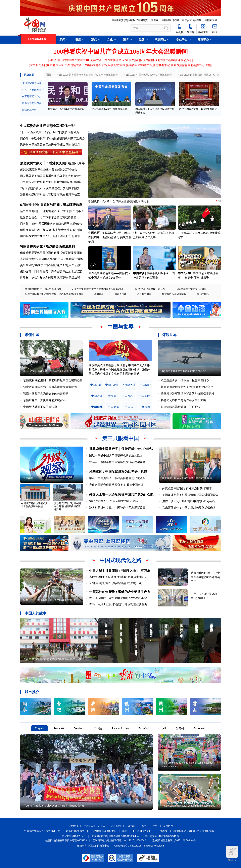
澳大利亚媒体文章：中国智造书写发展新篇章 (117, 508)
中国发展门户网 (170, 20)
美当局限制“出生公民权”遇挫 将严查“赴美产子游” (51, 265)
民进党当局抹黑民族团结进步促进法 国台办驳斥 (50, 145)
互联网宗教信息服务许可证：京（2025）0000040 (119, 840)
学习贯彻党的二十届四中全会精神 (43, 289)
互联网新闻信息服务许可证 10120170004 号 (115, 836)
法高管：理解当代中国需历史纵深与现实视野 (117, 462)
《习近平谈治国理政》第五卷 (149, 289)
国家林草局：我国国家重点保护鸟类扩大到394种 (51, 176)
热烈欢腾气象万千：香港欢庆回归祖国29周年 (52, 163)
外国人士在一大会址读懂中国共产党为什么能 (121, 494)
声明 (155, 826)
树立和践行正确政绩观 (174, 294)
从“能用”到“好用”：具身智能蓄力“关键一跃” (116, 583)
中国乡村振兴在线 (192, 20)
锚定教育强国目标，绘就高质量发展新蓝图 (50, 387)
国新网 (155, 20)
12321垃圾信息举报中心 (103, 831)
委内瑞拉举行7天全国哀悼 (36, 259)
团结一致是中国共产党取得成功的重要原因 (116, 455)
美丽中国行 (203, 294)
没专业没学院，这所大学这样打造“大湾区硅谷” (118, 598)
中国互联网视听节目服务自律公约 (42, 831)
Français (59, 728)
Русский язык (120, 728)
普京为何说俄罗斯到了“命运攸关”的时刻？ (187, 387)
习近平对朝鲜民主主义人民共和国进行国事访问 (97, 289)
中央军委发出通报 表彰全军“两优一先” (48, 126)
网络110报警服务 (75, 831)
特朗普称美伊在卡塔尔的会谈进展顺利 (47, 246)
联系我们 (131, 826)
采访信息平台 (29, 110)
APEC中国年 (144, 294)
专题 (208, 65)
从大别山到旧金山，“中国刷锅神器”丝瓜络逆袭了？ (205, 577)
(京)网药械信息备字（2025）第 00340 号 (174, 840)
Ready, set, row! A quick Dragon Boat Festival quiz (189, 806)
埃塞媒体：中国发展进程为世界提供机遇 (118, 472)
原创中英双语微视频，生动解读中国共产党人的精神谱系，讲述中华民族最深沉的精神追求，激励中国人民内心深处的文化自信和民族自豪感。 (120, 369)
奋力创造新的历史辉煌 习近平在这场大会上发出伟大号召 (66, 65)
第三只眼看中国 (120, 438)
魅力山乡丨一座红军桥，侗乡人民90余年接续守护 (50, 600)
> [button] (218, 75)
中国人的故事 (36, 613)
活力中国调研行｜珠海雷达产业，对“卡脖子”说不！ (52, 211)
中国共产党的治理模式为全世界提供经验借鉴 (34, 505)
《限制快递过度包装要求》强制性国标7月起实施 (50, 182)
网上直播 (29, 75)
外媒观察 (28, 478)
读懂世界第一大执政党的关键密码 (44, 400)
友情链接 (168, 826)
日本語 (98, 728)
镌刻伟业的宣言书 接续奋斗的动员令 (169, 60)
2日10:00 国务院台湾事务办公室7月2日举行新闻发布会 (88, 75)
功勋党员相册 (147, 65)
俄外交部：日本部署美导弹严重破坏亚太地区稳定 (51, 271)
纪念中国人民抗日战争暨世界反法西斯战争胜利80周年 (54, 294)
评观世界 (170, 335)
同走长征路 (120, 294)
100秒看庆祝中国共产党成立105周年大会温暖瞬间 (120, 52)
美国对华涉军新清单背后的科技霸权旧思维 (188, 394)
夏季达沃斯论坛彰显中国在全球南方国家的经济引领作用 (67, 506)
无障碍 (232, 854)
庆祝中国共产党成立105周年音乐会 (198, 109)
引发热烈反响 (137, 60)
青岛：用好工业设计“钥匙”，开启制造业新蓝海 (118, 604)
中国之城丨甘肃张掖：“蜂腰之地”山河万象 (120, 571)
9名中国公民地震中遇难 (68, 259)
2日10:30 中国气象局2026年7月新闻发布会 (149, 75)
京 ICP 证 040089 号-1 (74, 836)
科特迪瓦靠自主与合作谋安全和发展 (183, 400)
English (39, 728)
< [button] (214, 75)
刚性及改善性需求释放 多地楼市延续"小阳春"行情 (51, 230)
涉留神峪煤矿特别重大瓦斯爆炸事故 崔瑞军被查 (50, 194)
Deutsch (79, 728)
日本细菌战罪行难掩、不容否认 (181, 407)
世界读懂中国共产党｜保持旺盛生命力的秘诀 (121, 449)
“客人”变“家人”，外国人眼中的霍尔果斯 (114, 501)
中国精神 (97, 407)
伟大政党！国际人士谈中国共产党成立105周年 (187, 478)
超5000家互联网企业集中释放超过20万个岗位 (49, 170)
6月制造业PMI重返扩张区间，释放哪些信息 (51, 205)
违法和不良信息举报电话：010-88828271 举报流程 (187, 831)
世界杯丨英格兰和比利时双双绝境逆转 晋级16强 (50, 278)
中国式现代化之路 (120, 560)
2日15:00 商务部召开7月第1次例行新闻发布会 (204, 75)
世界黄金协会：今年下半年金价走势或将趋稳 (48, 217)
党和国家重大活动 (32, 83)
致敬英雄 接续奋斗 (126, 65)
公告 (144, 826)
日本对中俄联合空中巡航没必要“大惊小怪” (183, 371)
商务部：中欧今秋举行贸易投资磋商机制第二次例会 (52, 138)
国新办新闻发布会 (32, 103)
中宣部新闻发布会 (32, 96)
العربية (162, 728)
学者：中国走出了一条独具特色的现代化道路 (117, 478)
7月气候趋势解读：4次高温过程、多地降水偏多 (50, 188)
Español (143, 728)
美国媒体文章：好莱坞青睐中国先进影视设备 (190, 495)
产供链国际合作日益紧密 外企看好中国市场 (116, 485)
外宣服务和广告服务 (94, 826)
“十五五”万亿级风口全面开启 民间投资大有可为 (50, 132)
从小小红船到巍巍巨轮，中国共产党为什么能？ (48, 371)
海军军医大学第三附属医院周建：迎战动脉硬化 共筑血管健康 (110, 237)
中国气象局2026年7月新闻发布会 (109, 109)
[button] (218, 159)
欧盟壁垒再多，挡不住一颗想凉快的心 (185, 380)
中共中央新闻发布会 (33, 90)
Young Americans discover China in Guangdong (54, 806)
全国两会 (99, 294)
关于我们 (73, 826)
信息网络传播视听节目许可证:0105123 (66, 840)
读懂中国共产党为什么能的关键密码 (46, 394)
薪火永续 (108, 65)
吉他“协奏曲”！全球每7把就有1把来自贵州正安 (118, 577)
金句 (125, 60)
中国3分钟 (184, 273)
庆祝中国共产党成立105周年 (191, 289)
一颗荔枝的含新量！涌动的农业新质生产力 (120, 592)
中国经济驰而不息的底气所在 (42, 407)
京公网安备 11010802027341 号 (162, 836)
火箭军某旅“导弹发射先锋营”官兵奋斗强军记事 (52, 659)
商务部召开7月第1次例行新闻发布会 (67, 109)
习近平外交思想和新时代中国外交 (130, 20)
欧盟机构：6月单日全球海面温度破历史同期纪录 (119, 201)
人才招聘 (116, 826)
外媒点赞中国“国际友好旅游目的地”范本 (187, 488)
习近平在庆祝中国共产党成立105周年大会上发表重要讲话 (85, 60)
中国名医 (94, 233)
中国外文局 (211, 20)
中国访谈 (139, 273)
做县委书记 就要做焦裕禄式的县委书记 (180, 65)
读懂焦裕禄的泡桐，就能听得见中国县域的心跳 (53, 380)
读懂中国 (32, 335)
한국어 (180, 728)
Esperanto (200, 728)
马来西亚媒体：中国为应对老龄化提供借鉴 (189, 508)
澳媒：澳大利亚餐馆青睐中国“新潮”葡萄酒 (188, 501)
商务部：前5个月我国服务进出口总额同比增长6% (51, 224)
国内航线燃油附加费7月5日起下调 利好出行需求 (50, 236)
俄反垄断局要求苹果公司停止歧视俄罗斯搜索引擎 (51, 253)
